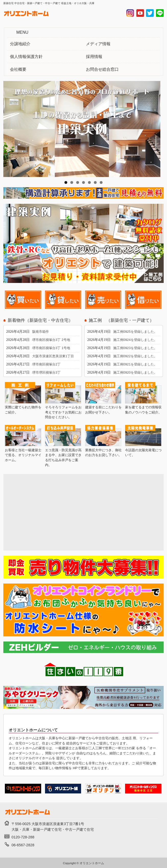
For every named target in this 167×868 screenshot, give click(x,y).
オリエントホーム (92, 863)
